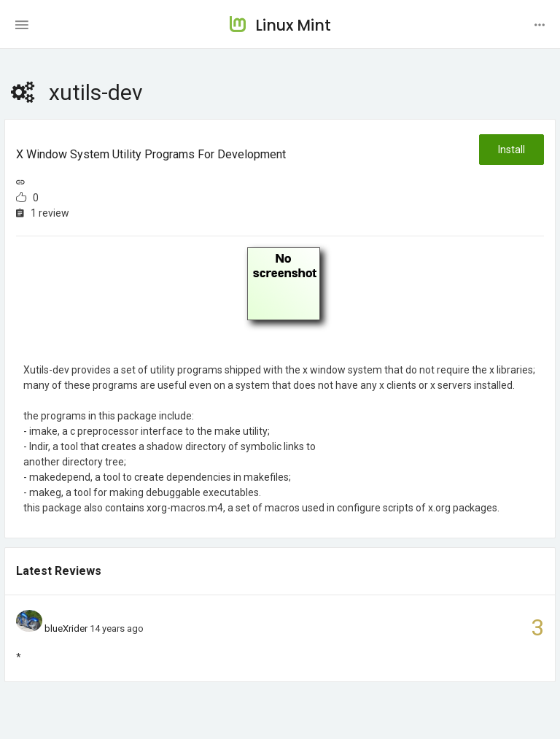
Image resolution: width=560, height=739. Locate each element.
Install (512, 150)
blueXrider (66, 628)
